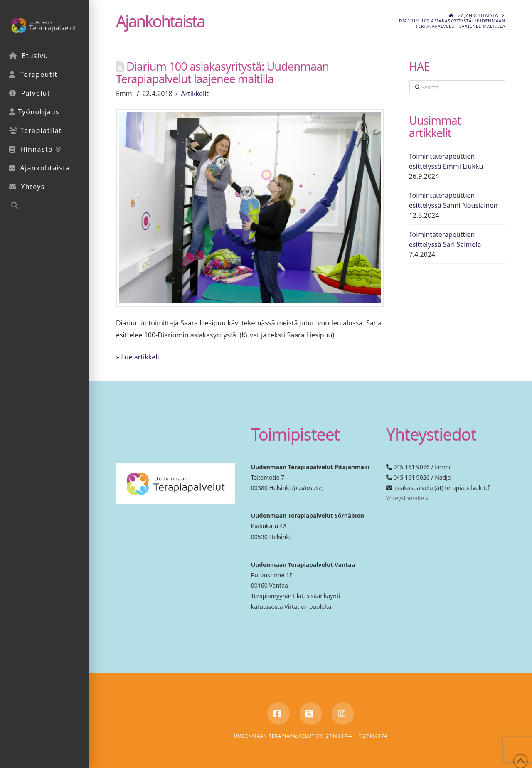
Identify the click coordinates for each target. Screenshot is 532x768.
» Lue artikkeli (138, 357)
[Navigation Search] (45, 206)
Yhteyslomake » (407, 498)
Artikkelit (195, 94)
